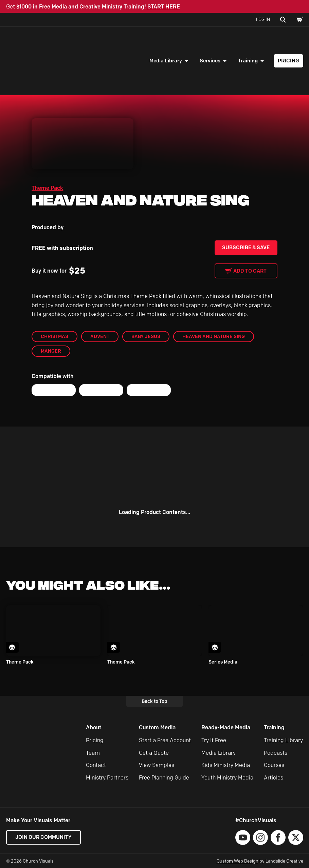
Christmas (54, 336)
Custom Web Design (238, 861)
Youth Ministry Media (227, 778)
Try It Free (214, 740)
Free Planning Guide (164, 778)
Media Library (166, 61)
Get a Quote (154, 753)
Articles (274, 778)
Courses (274, 765)
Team (93, 753)
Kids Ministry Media (226, 765)
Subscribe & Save (246, 248)
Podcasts (276, 753)
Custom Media (157, 727)
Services (210, 61)
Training (248, 61)
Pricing (288, 61)
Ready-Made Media (226, 727)
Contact (96, 765)
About (94, 727)
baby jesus (146, 336)
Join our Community (43, 837)
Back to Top (154, 701)
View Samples (157, 765)
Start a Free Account (165, 740)
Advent (100, 336)
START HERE (164, 7)
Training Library (283, 740)
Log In (263, 19)
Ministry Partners (107, 778)
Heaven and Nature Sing (214, 336)
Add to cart (250, 271)
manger (51, 351)
